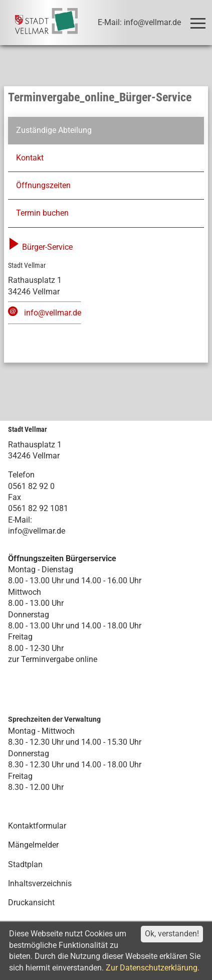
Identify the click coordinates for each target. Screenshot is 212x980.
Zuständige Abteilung (54, 130)
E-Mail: (20, 520)
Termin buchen (42, 213)
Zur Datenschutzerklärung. (153, 968)
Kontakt (30, 158)
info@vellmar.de (53, 313)
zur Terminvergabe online (53, 659)
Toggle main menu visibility (200, 19)
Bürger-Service (40, 247)
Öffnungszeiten (43, 185)
